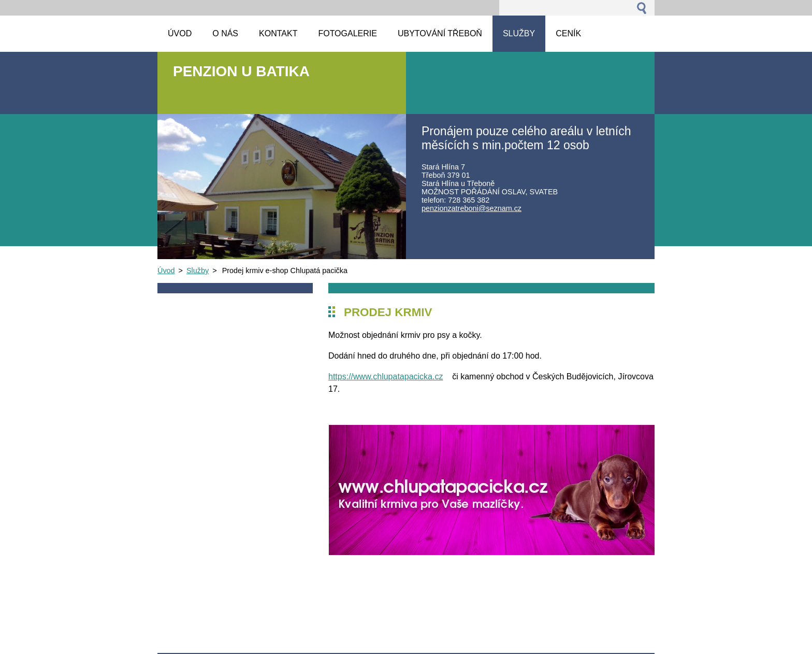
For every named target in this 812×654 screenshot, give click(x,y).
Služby (198, 271)
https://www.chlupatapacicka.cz (386, 376)
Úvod (166, 271)
